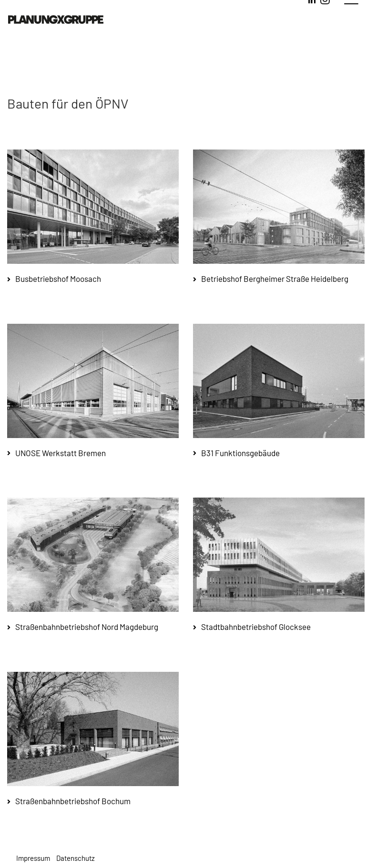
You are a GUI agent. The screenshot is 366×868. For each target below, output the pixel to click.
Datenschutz (76, 858)
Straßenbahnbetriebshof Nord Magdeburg (87, 627)
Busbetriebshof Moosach (58, 279)
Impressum (33, 858)
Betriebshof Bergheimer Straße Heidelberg (275, 279)
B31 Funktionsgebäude (240, 453)
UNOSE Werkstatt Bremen (61, 453)
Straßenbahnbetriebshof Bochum (73, 801)
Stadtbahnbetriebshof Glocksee (256, 627)
